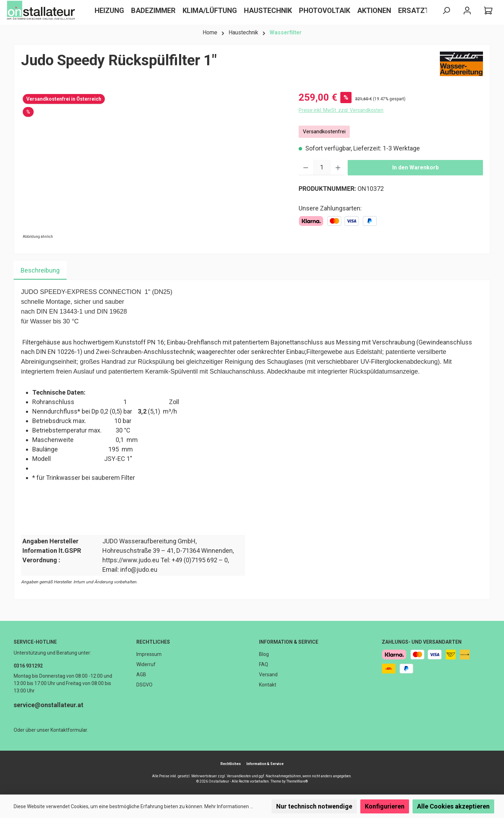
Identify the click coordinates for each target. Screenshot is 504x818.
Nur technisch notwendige (314, 806)
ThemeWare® (297, 781)
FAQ (264, 664)
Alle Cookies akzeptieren (453, 806)
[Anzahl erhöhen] (338, 168)
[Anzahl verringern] (306, 168)
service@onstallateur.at (49, 705)
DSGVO (144, 685)
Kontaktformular (69, 730)
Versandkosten (239, 776)
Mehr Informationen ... (229, 806)
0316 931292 (28, 666)
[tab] (40, 270)
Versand (268, 675)
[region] (153, 166)
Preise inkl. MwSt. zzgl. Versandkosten (341, 110)
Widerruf (146, 664)
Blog (264, 654)
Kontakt (268, 685)
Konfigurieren (385, 806)
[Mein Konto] (467, 11)
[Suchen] (446, 11)
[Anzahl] (322, 168)
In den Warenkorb (416, 167)
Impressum (149, 654)
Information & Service (289, 642)
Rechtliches (153, 642)
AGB (141, 675)
